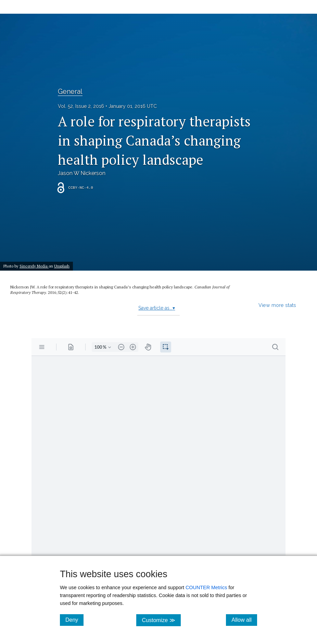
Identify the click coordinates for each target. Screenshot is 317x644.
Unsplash (62, 266)
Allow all (244, 620)
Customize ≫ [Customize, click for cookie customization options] (161, 620)
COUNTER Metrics (206, 587)
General (70, 91)
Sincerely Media (34, 266)
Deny (74, 620)
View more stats (277, 305)
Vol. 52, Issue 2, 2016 (81, 106)
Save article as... (157, 308)
